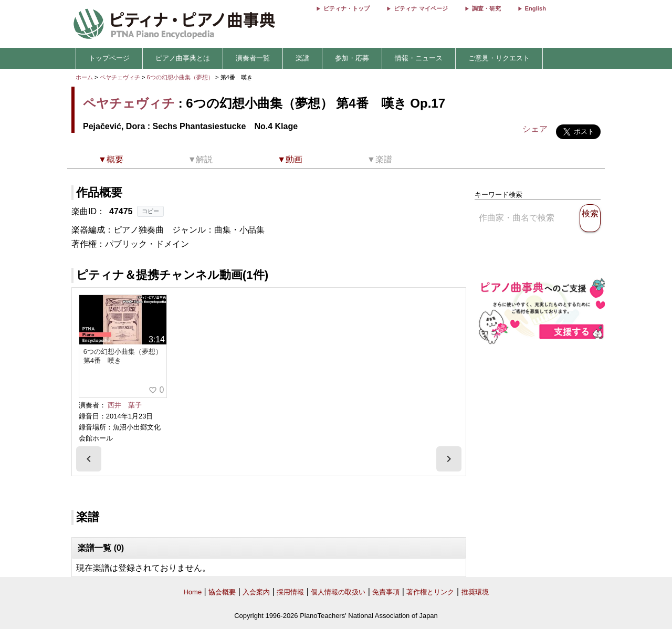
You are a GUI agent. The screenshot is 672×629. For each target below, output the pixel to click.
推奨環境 (475, 592)
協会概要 (222, 592)
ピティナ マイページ (421, 8)
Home (192, 592)
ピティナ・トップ (346, 8)
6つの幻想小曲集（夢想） (181, 77)
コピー (150, 211)
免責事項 (386, 592)
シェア (535, 129)
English (535, 8)
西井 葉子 (125, 405)
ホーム (84, 77)
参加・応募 (352, 58)
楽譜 (302, 58)
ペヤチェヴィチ (120, 77)
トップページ (109, 58)
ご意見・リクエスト (499, 58)
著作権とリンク (430, 592)
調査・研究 (486, 8)
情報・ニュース (419, 58)
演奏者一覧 (253, 58)
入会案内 (256, 592)
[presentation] (89, 459)
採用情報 (290, 592)
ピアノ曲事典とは (183, 58)
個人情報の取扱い (338, 592)
